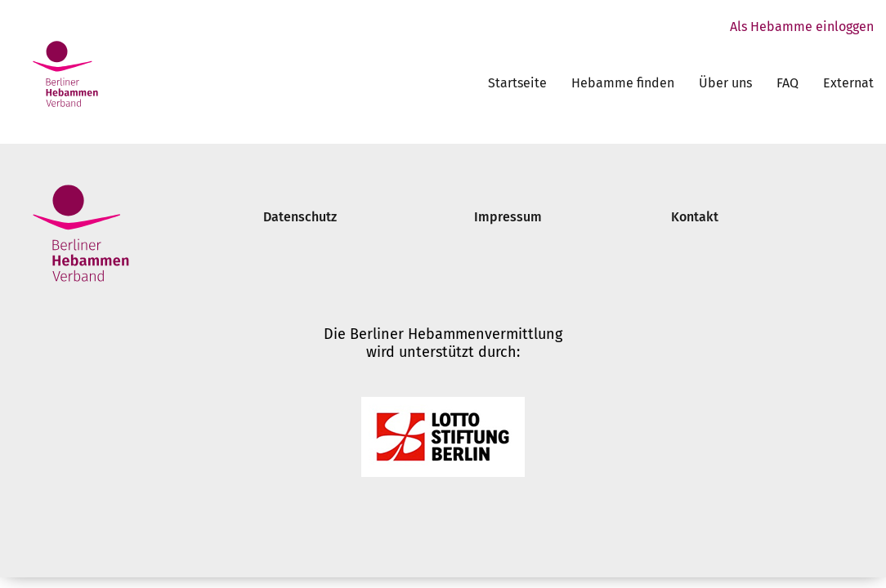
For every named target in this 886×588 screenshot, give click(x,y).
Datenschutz (300, 217)
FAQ (788, 83)
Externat (848, 83)
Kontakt (695, 217)
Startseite (517, 83)
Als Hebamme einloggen (802, 27)
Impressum (508, 217)
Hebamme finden (623, 83)
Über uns (725, 83)
